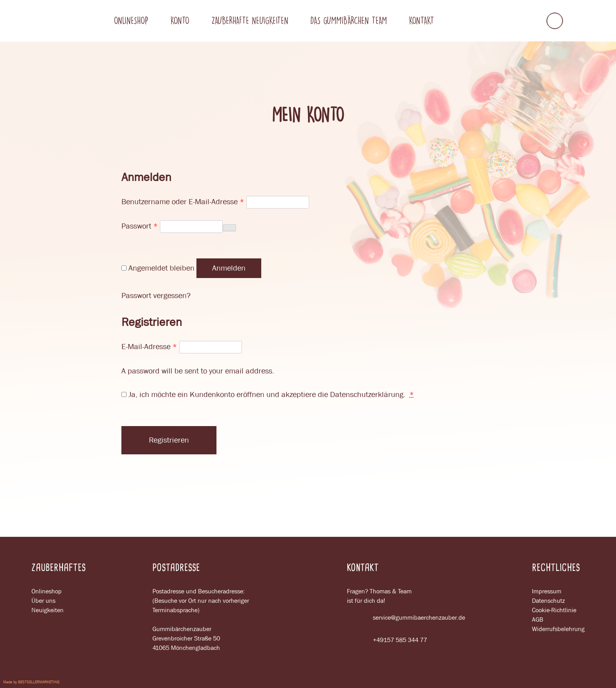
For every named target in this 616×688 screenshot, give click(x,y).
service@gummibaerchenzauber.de (406, 618)
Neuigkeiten (48, 610)
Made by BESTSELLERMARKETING (31, 682)
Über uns (43, 601)
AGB (538, 619)
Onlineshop (131, 20)
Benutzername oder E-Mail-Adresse (183, 202)
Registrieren (169, 440)
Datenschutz (548, 601)
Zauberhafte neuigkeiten (250, 20)
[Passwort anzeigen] (229, 228)
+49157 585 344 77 (387, 640)
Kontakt (422, 20)
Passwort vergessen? (156, 296)
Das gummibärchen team (349, 20)
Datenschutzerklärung (367, 394)
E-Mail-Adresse (149, 347)
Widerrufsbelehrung (558, 629)
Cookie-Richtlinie (554, 610)
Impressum (547, 591)
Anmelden (229, 268)
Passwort (140, 226)
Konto (180, 20)
